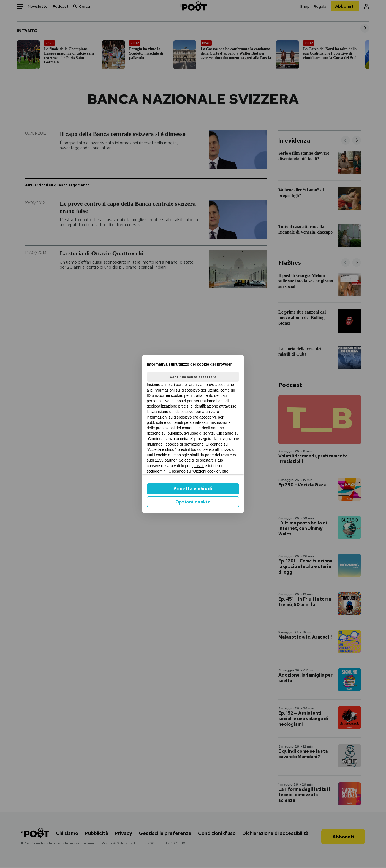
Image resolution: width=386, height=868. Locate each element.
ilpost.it (198, 466)
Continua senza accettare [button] (193, 377)
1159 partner (166, 460)
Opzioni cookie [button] (193, 502)
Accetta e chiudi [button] (193, 489)
